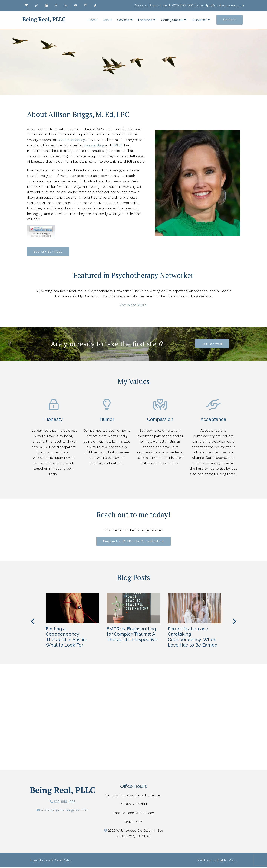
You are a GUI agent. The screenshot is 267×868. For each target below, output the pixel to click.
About (107, 20)
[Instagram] (56, 5)
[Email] (27, 5)
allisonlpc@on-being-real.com (220, 5)
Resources (199, 20)
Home (93, 20)
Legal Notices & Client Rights (51, 861)
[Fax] (46, 5)
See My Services (48, 251)
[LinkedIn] (66, 5)
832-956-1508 (183, 5)
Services (123, 20)
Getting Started (172, 20)
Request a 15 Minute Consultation (133, 542)
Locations (145, 20)
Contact (230, 20)
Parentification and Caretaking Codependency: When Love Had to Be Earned (193, 637)
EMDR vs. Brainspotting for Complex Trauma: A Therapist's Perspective (132, 635)
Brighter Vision (227, 861)
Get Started (212, 344)
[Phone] (36, 5)
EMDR (117, 145)
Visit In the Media (133, 305)
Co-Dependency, (72, 140)
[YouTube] (76, 5)
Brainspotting (94, 145)
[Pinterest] (85, 5)
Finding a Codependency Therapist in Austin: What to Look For (66, 637)
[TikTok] (95, 5)
